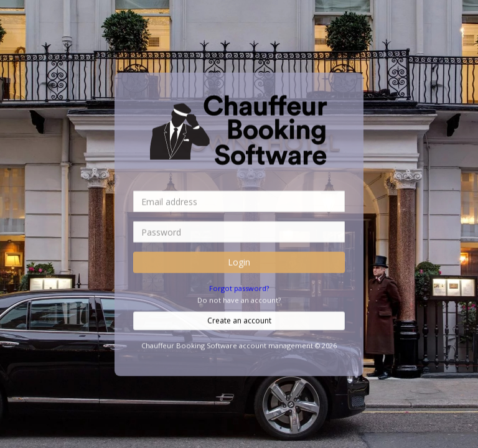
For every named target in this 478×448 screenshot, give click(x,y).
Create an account (239, 320)
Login (239, 262)
